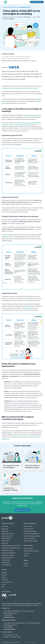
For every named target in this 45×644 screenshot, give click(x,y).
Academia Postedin (28, 529)
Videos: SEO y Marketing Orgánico (32, 536)
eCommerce (5, 580)
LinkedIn (26, 563)
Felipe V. (12, 19)
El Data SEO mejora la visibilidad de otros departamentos (15, 59)
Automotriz (4, 575)
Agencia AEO (5, 529)
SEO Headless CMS (6, 565)
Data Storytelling (6, 560)
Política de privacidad (30, 642)
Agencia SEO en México (8, 534)
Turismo (4, 585)
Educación (4, 577)
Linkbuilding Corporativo (8, 550)
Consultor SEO (5, 541)
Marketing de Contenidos (8, 555)
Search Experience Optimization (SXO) (11, 548)
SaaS (3, 587)
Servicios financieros (7, 582)
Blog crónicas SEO (28, 526)
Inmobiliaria (4, 573)
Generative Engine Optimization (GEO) (11, 546)
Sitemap (26, 556)
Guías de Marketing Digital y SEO (32, 534)
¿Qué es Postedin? (28, 548)
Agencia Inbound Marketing (8, 553)
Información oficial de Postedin (31, 551)
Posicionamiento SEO (24, 7)
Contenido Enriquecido (7, 558)
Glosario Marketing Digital (30, 531)
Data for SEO (5, 543)
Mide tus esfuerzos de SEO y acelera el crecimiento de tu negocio (19, 61)
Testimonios (27, 553)
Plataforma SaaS (6, 562)
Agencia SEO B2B (6, 538)
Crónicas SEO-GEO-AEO (10, 7)
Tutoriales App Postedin (30, 538)
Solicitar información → (37, 2)
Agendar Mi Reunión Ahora (22, 510)
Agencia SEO (5, 526)
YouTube (26, 566)
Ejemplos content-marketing (30, 541)
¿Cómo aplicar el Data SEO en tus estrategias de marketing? (16, 57)
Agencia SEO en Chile (7, 536)
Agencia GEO (5, 531)
